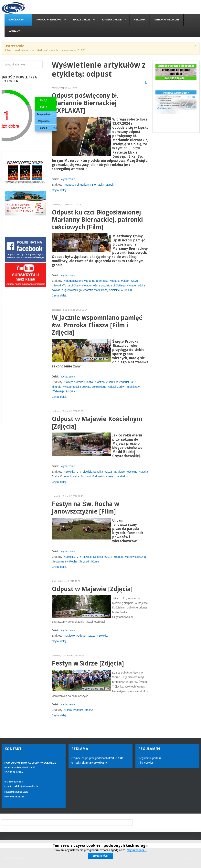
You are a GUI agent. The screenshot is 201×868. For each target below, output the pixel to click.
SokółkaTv (60, 285)
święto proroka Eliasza (79, 382)
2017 (92, 636)
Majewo (70, 636)
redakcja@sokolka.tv (25, 786)
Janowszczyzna (136, 557)
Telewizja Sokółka (64, 391)
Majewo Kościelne (126, 472)
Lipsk (110, 185)
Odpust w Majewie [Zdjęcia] (92, 589)
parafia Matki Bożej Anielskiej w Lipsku (108, 290)
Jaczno (100, 382)
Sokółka (103, 636)
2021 (135, 281)
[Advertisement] (25, 362)
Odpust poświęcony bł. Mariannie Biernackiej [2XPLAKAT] (85, 103)
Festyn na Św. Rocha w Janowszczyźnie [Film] (85, 508)
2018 (109, 472)
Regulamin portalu (150, 758)
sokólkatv (75, 285)
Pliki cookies (146, 763)
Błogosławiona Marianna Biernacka (87, 281)
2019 (135, 382)
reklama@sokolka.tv (93, 763)
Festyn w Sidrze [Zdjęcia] (88, 663)
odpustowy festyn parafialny (111, 476)
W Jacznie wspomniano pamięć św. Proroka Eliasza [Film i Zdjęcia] (97, 325)
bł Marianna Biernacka (90, 185)
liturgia (57, 387)
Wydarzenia (68, 179)
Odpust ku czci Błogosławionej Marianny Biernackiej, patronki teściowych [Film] (97, 220)
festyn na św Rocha (65, 561)
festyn (90, 710)
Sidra (69, 710)
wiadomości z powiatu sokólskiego (105, 285)
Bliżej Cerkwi (117, 387)
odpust (69, 185)
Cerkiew (113, 382)
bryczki (85, 561)
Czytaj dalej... (60, 190)
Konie (95, 561)
